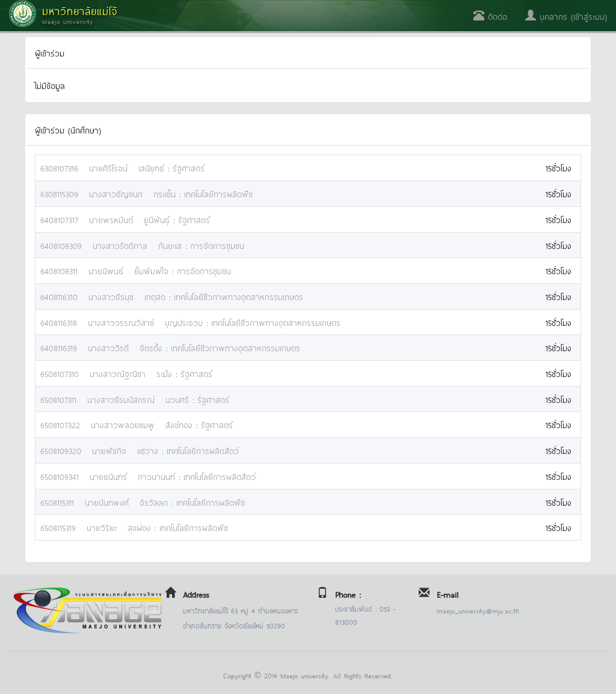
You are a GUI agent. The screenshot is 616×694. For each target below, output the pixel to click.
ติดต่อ (490, 16)
